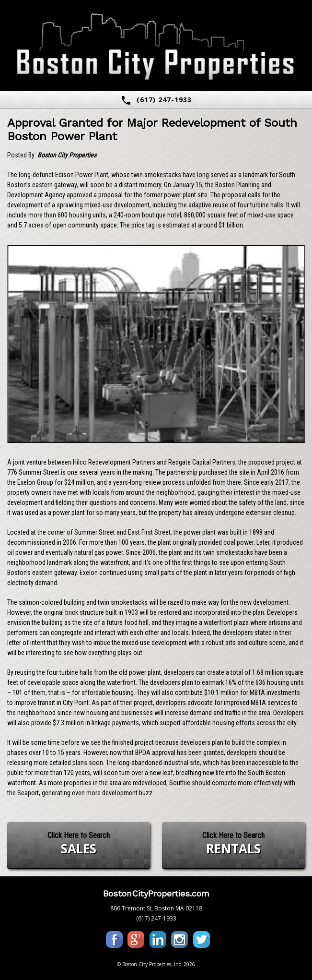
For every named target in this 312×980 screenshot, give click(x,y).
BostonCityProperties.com (156, 893)
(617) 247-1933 (156, 100)
